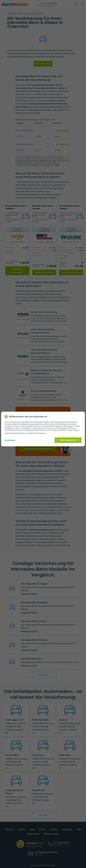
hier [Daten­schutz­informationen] (45, 433)
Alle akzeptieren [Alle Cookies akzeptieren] (68, 440)
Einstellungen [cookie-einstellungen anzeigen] (10, 440)
